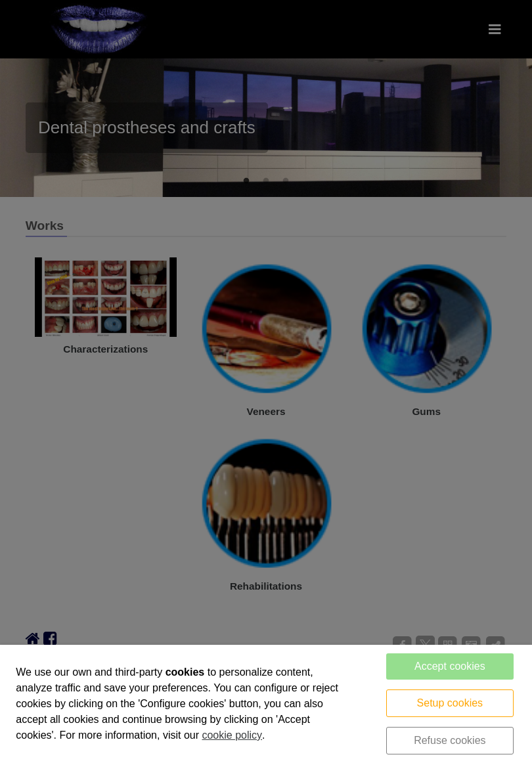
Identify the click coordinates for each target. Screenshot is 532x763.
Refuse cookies (450, 740)
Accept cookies (450, 666)
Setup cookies (450, 703)
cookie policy (232, 735)
